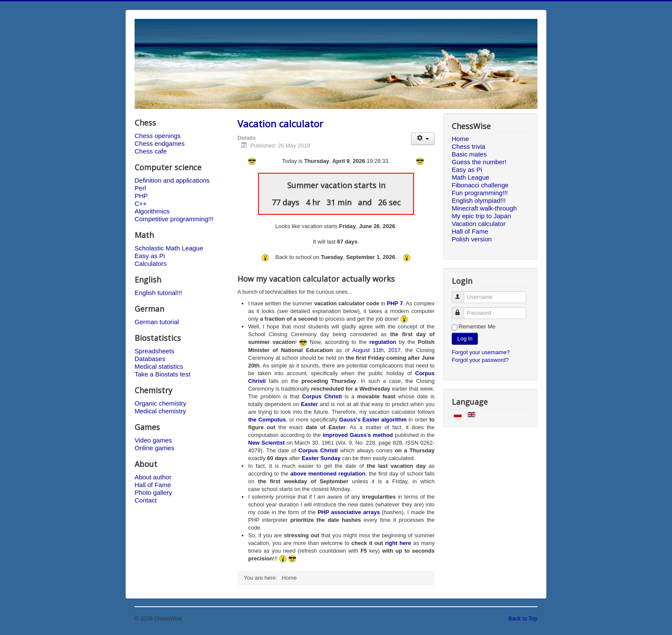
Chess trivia (468, 146)
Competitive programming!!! (174, 219)
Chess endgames (160, 143)
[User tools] (423, 139)
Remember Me (477, 327)
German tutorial (157, 322)
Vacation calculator (280, 123)
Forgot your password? (480, 360)
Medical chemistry (160, 411)
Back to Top (523, 618)
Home (460, 139)
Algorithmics (152, 211)
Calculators (151, 263)
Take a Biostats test (162, 374)
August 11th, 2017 (376, 350)
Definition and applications (172, 180)
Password (462, 309)
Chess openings (158, 136)
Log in (465, 339)
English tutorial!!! (158, 293)
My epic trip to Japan (481, 216)
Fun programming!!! (480, 193)
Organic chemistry (160, 403)
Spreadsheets (154, 351)
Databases (150, 359)
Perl (140, 188)
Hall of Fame (153, 485)
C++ (141, 203)
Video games (153, 440)
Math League (471, 177)
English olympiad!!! (479, 200)
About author (153, 477)
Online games (154, 448)
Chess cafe (151, 151)
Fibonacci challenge (480, 185)
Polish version (472, 239)
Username (462, 293)
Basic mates (469, 154)
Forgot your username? (481, 352)
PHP (141, 196)
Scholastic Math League (169, 248)
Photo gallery (153, 492)
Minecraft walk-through (484, 208)
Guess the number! (479, 162)
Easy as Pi (150, 256)
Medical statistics (159, 366)
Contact (146, 500)
